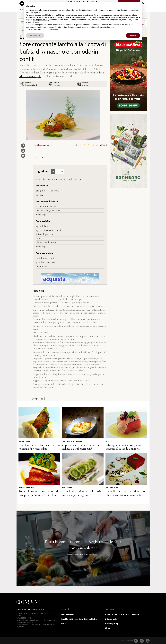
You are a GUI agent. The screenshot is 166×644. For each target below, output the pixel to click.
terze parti (64, 15)
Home (22, 31)
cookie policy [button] (35, 12)
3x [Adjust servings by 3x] (62, 171)
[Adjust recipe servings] (83, 85)
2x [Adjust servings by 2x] (57, 171)
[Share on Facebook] (23, 146)
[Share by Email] (23, 151)
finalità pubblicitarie (40, 20)
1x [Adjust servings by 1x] (53, 171)
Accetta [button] (133, 35)
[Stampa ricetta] (23, 156)
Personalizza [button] (35, 35)
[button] (80, 145)
